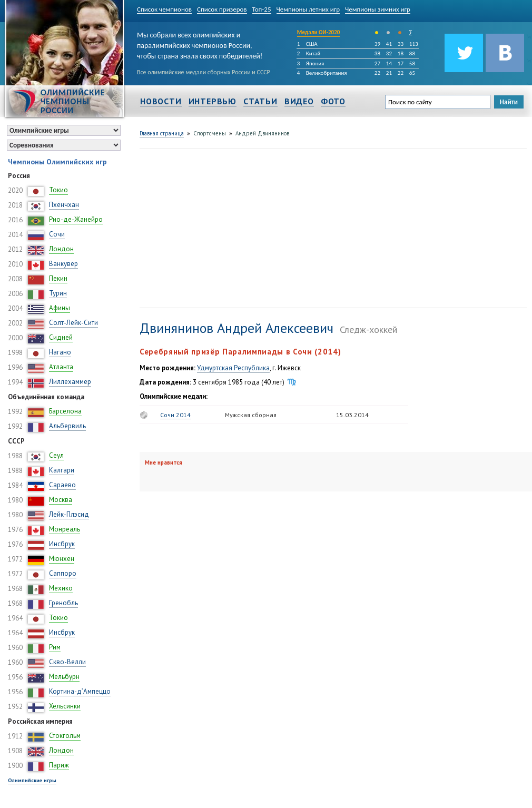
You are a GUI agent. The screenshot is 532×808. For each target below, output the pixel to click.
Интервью (213, 101)
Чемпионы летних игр (308, 9)
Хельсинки (65, 706)
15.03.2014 (352, 415)
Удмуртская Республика (233, 368)
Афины (60, 308)
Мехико (61, 588)
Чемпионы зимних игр (378, 9)
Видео (299, 101)
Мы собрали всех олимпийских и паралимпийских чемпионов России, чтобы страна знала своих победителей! (200, 43)
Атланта (61, 367)
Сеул (56, 455)
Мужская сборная (251, 415)
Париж (59, 765)
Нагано (60, 352)
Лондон (61, 249)
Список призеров (222, 9)
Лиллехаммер (70, 382)
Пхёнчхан (64, 205)
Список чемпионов (164, 9)
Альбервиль (67, 426)
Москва (61, 500)
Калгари (62, 470)
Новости (161, 101)
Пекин (58, 278)
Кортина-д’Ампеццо (80, 691)
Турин (58, 293)
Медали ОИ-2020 (319, 32)
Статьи (260, 101)
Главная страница (162, 133)
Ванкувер (63, 264)
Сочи (57, 234)
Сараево (62, 485)
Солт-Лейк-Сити (73, 323)
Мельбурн (64, 677)
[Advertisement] (275, 227)
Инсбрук (62, 544)
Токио (58, 190)
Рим (55, 647)
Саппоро (63, 573)
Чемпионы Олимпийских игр (57, 162)
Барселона (65, 411)
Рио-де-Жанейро (76, 219)
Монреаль (65, 529)
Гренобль (63, 603)
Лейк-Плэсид (69, 514)
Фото (333, 101)
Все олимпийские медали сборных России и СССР (204, 72)
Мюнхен (62, 559)
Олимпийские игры (32, 780)
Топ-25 (262, 9)
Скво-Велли (67, 662)
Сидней (61, 337)
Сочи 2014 (175, 415)
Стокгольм (65, 736)
